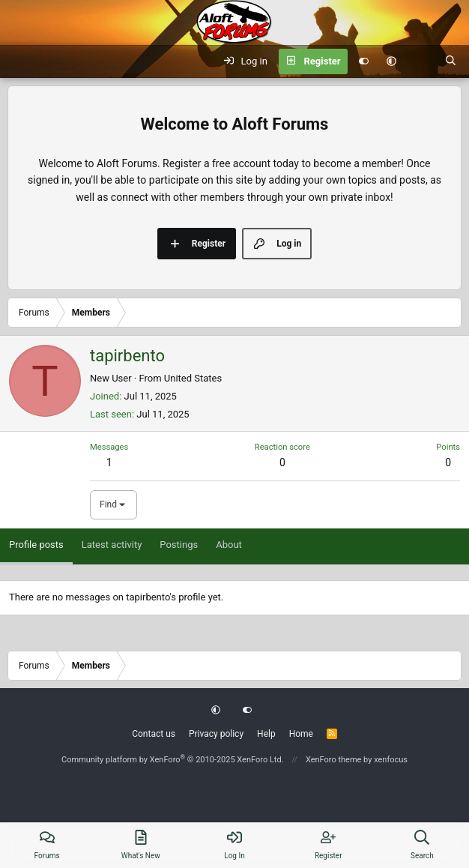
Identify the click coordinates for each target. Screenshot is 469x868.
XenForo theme (334, 760)
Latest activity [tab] (112, 545)
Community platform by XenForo (173, 760)
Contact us (154, 734)
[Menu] (19, 61)
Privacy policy (216, 734)
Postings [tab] (179, 545)
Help (266, 734)
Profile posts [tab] (36, 545)
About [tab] (229, 545)
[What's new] (421, 61)
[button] (391, 61)
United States (193, 378)
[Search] (451, 61)
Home (301, 734)
